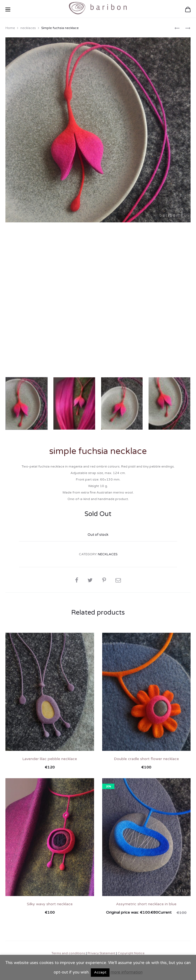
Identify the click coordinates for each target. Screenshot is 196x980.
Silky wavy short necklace (50, 903)
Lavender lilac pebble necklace (50, 758)
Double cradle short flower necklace (146, 758)
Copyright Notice (131, 952)
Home (10, 27)
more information (127, 972)
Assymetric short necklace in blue (146, 903)
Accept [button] (100, 972)
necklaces (28, 27)
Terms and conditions (68, 952)
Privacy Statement (101, 952)
